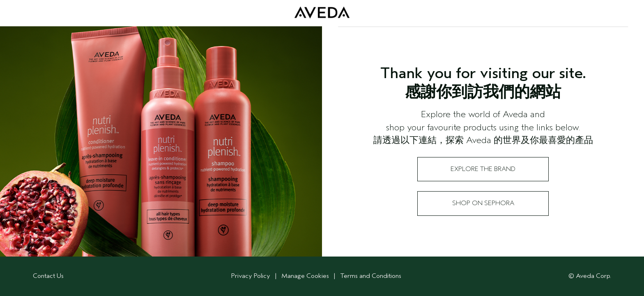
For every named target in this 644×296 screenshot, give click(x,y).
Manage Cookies (306, 276)
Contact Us (48, 276)
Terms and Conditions (371, 276)
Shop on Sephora (483, 203)
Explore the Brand (483, 169)
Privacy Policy (251, 276)
